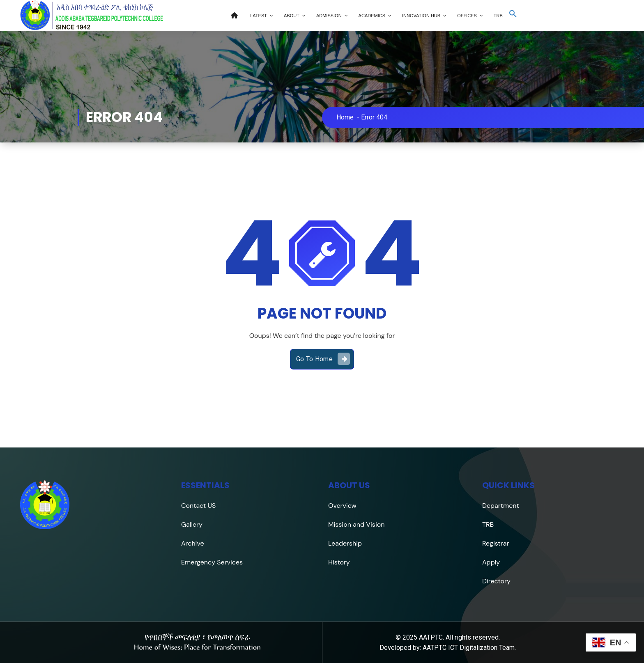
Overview (342, 506)
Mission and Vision (356, 524)
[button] (513, 16)
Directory (496, 581)
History (339, 562)
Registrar (496, 543)
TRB (488, 524)
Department (501, 506)
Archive (193, 543)
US (211, 506)
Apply (491, 562)
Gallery (192, 524)
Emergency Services (212, 562)
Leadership (345, 543)
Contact (193, 506)
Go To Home (323, 359)
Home (345, 117)
